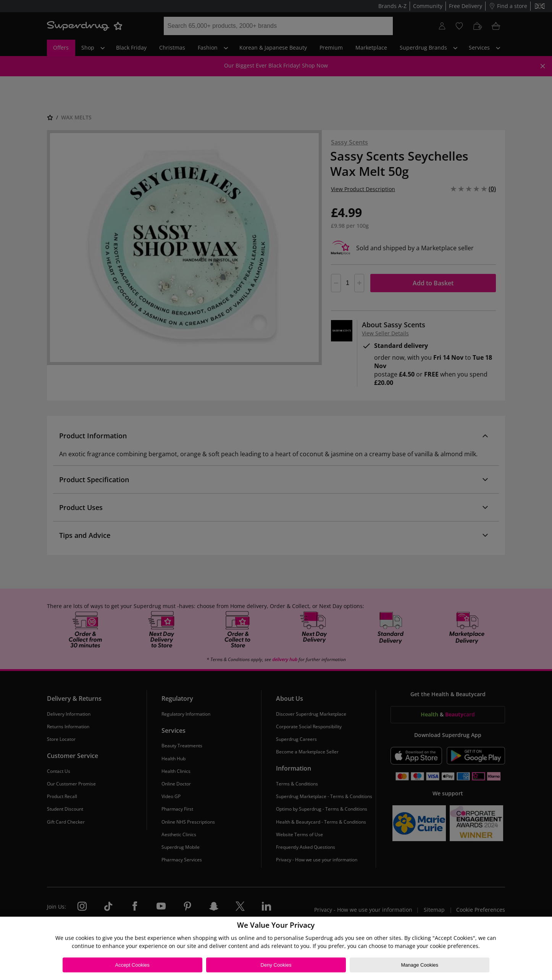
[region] (276, 948)
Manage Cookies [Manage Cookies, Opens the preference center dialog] (420, 965)
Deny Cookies (276, 965)
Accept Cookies (132, 965)
